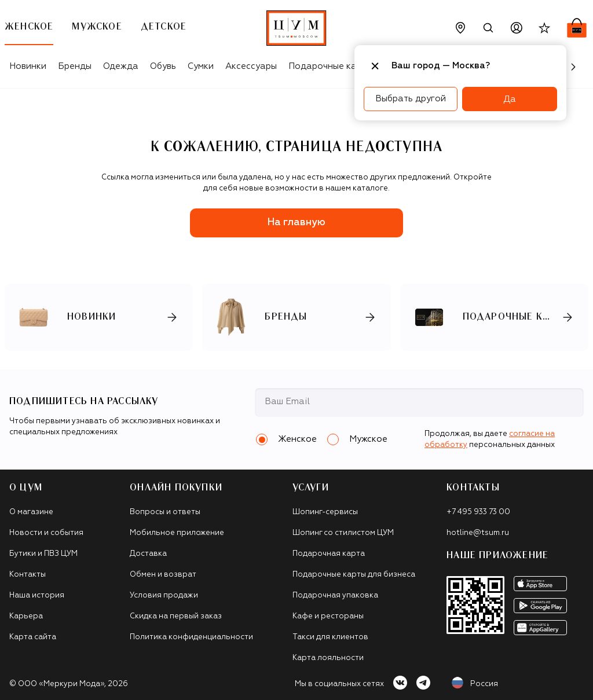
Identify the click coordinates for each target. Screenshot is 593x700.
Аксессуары (251, 66)
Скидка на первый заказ (176, 616)
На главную (296, 223)
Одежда (121, 66)
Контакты (28, 575)
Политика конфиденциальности (191, 637)
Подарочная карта (329, 554)
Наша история (37, 595)
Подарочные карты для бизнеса (354, 575)
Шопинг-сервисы (325, 512)
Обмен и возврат (163, 575)
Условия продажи (164, 595)
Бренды (75, 66)
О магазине (31, 512)
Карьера (26, 616)
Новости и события (46, 533)
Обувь (163, 66)
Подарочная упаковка (335, 595)
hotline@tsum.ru (478, 533)
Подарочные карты (330, 66)
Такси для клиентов (330, 637)
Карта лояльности (328, 658)
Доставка (148, 554)
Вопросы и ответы (165, 512)
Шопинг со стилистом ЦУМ (343, 533)
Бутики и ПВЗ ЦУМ (43, 554)
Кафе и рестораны (328, 616)
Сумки (201, 66)
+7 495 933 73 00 (478, 512)
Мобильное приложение (177, 533)
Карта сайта (33, 637)
